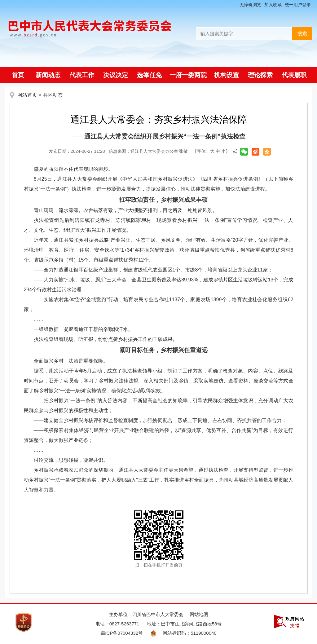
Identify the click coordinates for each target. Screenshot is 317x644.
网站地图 (199, 614)
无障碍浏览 (250, 5)
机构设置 (227, 75)
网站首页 (27, 95)
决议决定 (116, 75)
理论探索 (260, 75)
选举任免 (149, 75)
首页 (18, 75)
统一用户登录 (298, 5)
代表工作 (82, 75)
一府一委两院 (188, 75)
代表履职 (294, 75)
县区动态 (53, 95)
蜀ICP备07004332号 (122, 633)
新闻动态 (48, 75)
